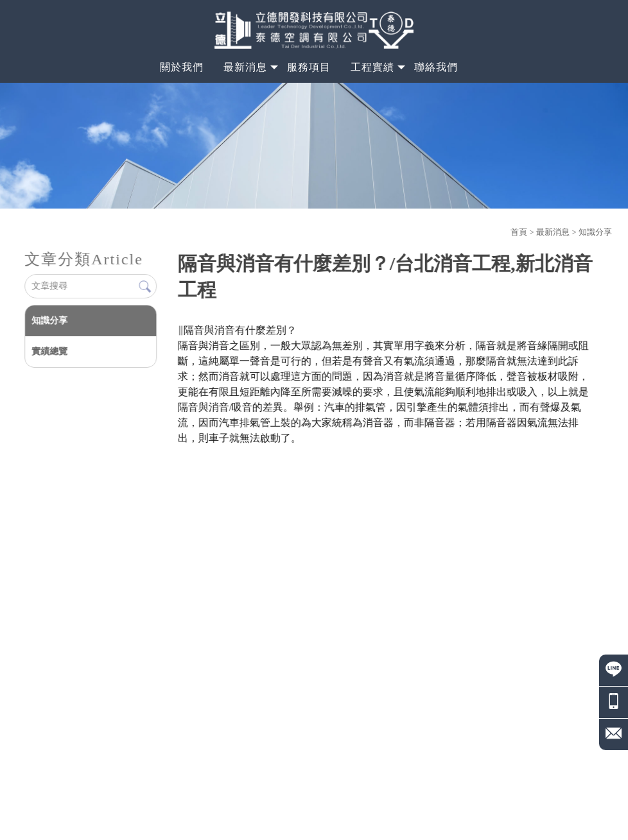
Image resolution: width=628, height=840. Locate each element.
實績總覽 (49, 351)
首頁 (519, 232)
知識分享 (595, 232)
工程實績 (372, 67)
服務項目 (309, 67)
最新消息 (245, 67)
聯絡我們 (436, 67)
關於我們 (182, 67)
